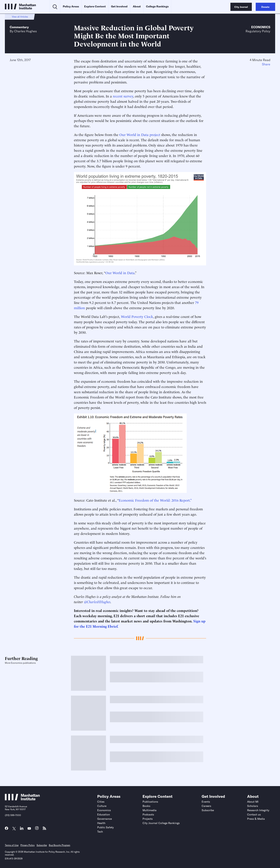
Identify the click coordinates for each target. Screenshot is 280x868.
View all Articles (20, 17)
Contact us (254, 814)
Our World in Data (120, 273)
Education (104, 814)
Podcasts (148, 814)
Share (266, 64)
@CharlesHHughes (97, 602)
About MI (253, 802)
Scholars (253, 806)
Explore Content (95, 6)
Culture (102, 806)
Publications (150, 802)
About (137, 6)
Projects (148, 819)
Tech (100, 832)
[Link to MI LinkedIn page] (22, 829)
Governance (105, 819)
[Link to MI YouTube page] (29, 829)
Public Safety (105, 827)
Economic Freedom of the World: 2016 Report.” (155, 500)
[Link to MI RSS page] (44, 829)
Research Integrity (258, 810)
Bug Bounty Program (59, 845)
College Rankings (157, 6)
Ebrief (113, 626)
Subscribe (208, 810)
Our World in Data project (140, 134)
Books (146, 806)
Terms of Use (12, 845)
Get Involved (119, 6)
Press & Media (256, 819)
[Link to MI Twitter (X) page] (14, 829)
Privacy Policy (28, 845)
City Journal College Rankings (161, 823)
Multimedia (150, 810)
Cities (101, 802)
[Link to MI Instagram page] (37, 829)
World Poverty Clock (137, 316)
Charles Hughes (25, 31)
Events (206, 802)
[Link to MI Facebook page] (7, 829)
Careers (206, 806)
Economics (261, 27)
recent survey (123, 96)
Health (101, 823)
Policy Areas (71, 6)
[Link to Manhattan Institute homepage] (22, 799)
